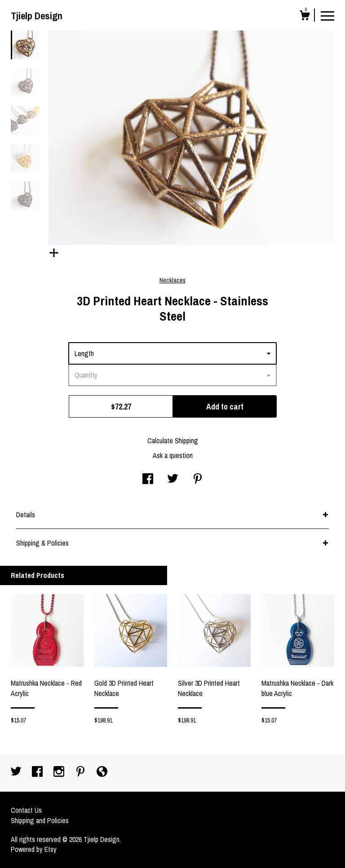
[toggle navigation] (327, 15)
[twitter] (17, 772)
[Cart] (305, 17)
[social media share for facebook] (148, 480)
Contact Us (26, 810)
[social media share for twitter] (173, 480)
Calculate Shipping (173, 441)
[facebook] (38, 772)
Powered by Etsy (34, 849)
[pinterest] (81, 772)
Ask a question (173, 455)
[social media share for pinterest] (198, 480)
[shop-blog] (102, 772)
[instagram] (60, 772)
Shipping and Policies (40, 820)
